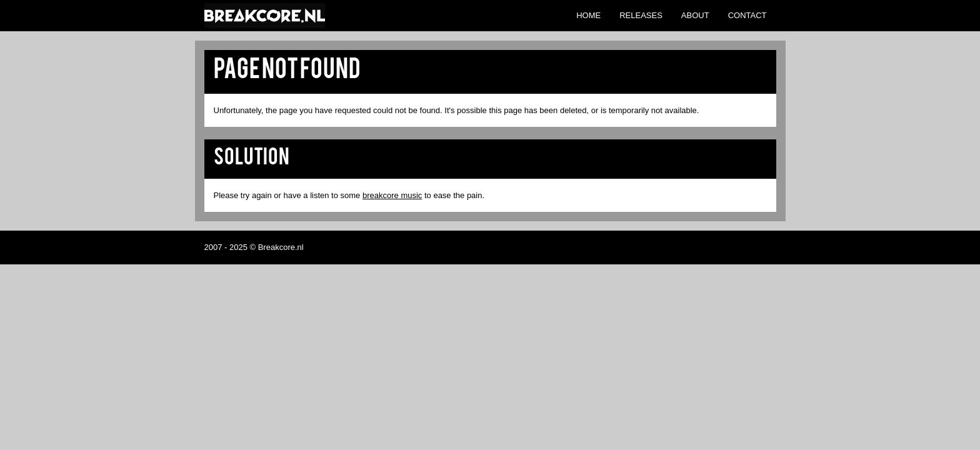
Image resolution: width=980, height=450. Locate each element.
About (695, 15)
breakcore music (392, 195)
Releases (641, 15)
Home (588, 15)
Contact (747, 15)
